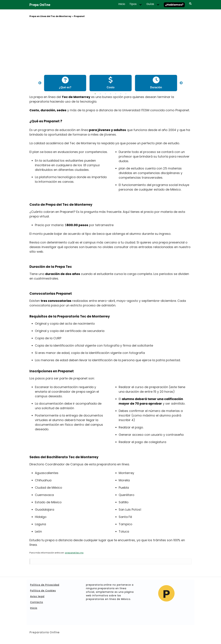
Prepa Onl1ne (40, 5)
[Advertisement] (110, 47)
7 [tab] (126, 94)
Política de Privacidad (45, 585)
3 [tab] (105, 94)
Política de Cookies (43, 591)
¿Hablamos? (174, 5)
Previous (40, 83)
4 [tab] (110, 94)
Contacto (37, 602)
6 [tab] (121, 94)
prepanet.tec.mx (74, 553)
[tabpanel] (65, 83)
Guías (150, 4)
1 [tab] (95, 94)
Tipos (133, 4)
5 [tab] (116, 94)
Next (181, 83)
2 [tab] (100, 94)
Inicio (122, 4)
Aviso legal (37, 596)
